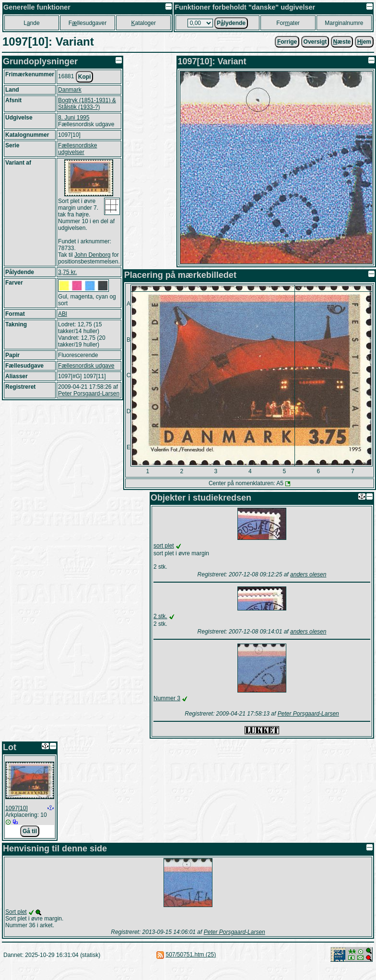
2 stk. (160, 616)
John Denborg (92, 255)
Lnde (31, 23)
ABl (63, 314)
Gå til (30, 831)
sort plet (164, 546)
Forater (288, 23)
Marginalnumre (344, 23)
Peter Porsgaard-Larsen (89, 394)
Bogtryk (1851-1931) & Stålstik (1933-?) (87, 104)
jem (364, 42)
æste (342, 42)
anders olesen (308, 574)
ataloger (144, 23)
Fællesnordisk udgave (86, 366)
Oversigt (315, 42)
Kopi (85, 77)
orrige (287, 42)
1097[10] (17, 808)
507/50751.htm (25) (191, 955)
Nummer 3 (167, 698)
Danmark (70, 90)
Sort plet (16, 912)
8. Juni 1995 (74, 118)
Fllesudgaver (88, 23)
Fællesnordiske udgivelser (77, 149)
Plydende (231, 23)
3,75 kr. (67, 272)
